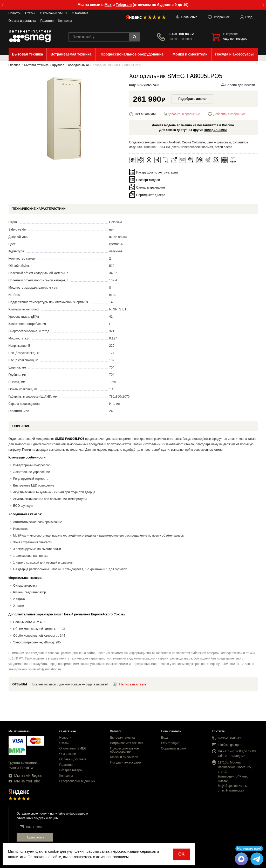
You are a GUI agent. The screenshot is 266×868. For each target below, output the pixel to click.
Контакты (65, 21)
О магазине (80, 13)
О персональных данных (77, 781)
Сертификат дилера (151, 195)
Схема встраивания (151, 188)
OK (181, 854)
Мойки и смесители (124, 757)
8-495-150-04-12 (181, 34)
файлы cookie (47, 851)
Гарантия (47, 21)
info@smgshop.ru (230, 745)
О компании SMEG (54, 13)
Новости (15, 13)
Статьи (30, 13)
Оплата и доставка (22, 21)
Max (108, 5)
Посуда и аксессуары (126, 762)
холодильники (215, 130)
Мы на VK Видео (25, 776)
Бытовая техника (123, 738)
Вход (165, 738)
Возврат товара (71, 770)
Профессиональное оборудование (125, 750)
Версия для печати (238, 85)
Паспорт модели (148, 180)
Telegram (124, 5)
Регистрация (170, 743)
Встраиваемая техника (127, 743)
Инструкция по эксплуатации (157, 172)
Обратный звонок (174, 748)
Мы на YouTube (24, 781)
